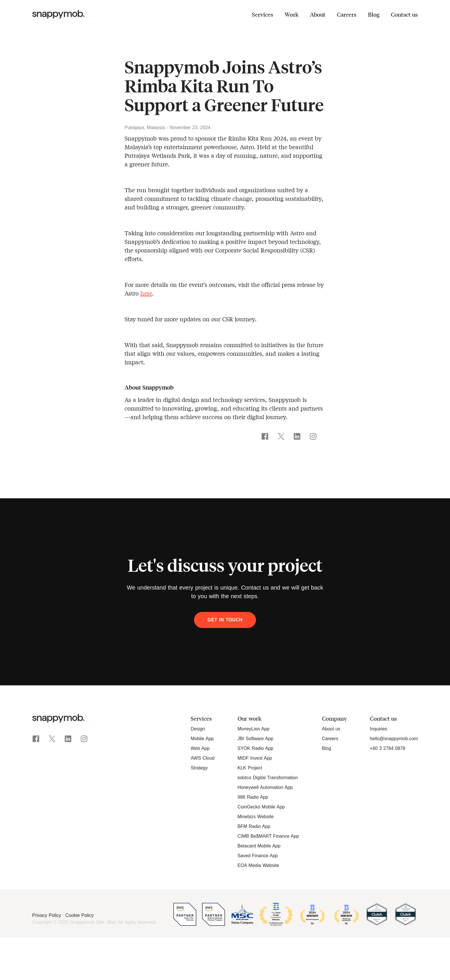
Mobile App (202, 739)
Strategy (199, 768)
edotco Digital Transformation (268, 778)
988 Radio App (253, 797)
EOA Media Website (258, 865)
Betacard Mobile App (259, 846)
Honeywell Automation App (265, 787)
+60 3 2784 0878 (388, 748)
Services (263, 14)
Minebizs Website (256, 817)
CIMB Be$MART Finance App (268, 836)
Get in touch (225, 620)
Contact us (404, 14)
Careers (347, 14)
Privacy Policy (47, 915)
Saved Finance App (258, 856)
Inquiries (379, 729)
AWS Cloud (202, 758)
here (146, 293)
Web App (200, 748)
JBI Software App (256, 739)
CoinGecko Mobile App (261, 807)
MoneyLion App (254, 729)
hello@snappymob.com (394, 739)
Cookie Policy (79, 915)
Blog (374, 14)
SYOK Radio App (256, 748)
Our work (250, 718)
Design (198, 729)
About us (331, 729)
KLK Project (250, 768)
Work (292, 14)
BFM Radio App (254, 826)
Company (334, 718)
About (318, 14)
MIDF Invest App (255, 758)
